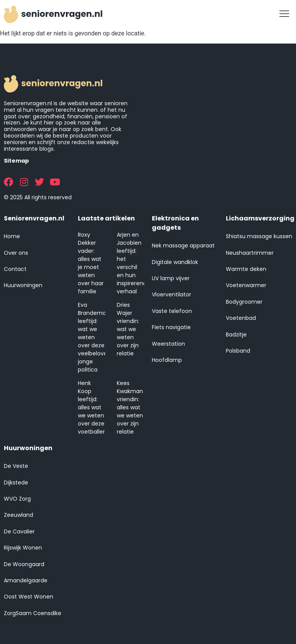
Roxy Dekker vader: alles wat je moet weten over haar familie (91, 263)
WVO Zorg (17, 499)
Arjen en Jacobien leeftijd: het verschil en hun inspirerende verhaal (133, 263)
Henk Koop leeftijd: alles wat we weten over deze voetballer (91, 407)
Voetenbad (241, 318)
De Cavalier (19, 531)
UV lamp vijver (171, 278)
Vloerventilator (172, 294)
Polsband (238, 351)
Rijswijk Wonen (23, 548)
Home (12, 236)
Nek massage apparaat (183, 245)
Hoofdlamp (167, 360)
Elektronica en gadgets (175, 223)
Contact (15, 269)
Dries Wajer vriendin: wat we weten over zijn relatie (128, 329)
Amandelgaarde (26, 580)
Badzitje (236, 335)
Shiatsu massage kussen (259, 236)
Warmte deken (246, 269)
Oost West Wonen (29, 597)
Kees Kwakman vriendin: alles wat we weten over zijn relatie (130, 407)
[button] (284, 14)
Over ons (16, 253)
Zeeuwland (18, 515)
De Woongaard (24, 564)
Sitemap (16, 161)
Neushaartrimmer (250, 253)
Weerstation (168, 344)
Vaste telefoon (172, 311)
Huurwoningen (23, 285)
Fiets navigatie (171, 327)
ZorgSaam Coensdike (33, 613)
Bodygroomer (244, 302)
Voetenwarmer (246, 285)
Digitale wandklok (175, 262)
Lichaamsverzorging (260, 218)
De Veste (16, 466)
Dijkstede (16, 483)
